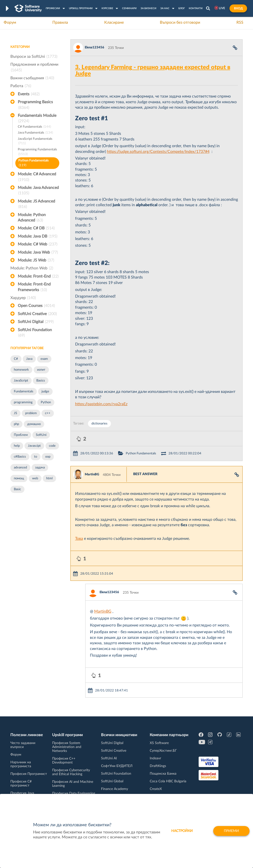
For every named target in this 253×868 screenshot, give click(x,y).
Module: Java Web (38, 252)
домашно (34, 424)
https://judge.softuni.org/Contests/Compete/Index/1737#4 (158, 152)
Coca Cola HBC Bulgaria (168, 781)
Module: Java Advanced (38, 191)
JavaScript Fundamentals (35, 142)
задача (40, 468)
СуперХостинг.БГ (163, 751)
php (16, 424)
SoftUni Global (112, 781)
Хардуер (23, 298)
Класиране (114, 22)
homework (21, 370)
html (49, 478)
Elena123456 (95, 48)
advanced (20, 468)
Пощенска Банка (163, 774)
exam (44, 359)
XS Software (159, 743)
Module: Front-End (38, 276)
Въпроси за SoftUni (34, 57)
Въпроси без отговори (180, 22)
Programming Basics (35, 105)
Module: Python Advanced (32, 218)
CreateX (156, 789)
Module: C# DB (36, 228)
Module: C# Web (38, 244)
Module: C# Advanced (37, 177)
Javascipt (34, 446)
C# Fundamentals (34, 127)
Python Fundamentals (33, 163)
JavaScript (21, 381)
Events (29, 94)
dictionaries (99, 424)
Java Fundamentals (35, 133)
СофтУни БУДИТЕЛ (117, 766)
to (36, 457)
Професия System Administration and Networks (67, 747)
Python (46, 402)
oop (48, 457)
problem (31, 413)
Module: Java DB (38, 236)
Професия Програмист (29, 774)
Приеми (231, 831)
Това (79, 539)
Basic (17, 489)
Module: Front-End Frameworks (34, 287)
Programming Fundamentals (37, 152)
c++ (48, 413)
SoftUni (41, 435)
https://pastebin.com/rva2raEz (101, 404)
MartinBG (92, 474)
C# (16, 359)
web (35, 478)
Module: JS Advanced (36, 204)
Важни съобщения (32, 78)
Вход (238, 8)
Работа (21, 86)
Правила (60, 22)
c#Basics (20, 457)
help (17, 446)
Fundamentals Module (37, 119)
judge (45, 392)
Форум (10, 22)
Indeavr (155, 758)
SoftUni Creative (37, 314)
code (52, 446)
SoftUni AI (109, 758)
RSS (240, 22)
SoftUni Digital (36, 322)
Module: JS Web (36, 260)
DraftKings (158, 766)
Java (29, 359)
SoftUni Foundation (35, 333)
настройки (182, 831)
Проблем (21, 435)
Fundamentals (24, 392)
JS (15, 413)
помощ (19, 478)
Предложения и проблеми (34, 68)
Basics (41, 381)
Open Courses (36, 306)
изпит (41, 370)
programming (23, 402)
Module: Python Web (32, 268)
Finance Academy (115, 789)
